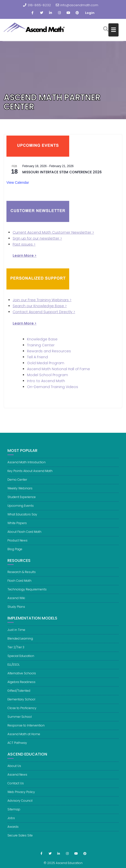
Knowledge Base (42, 339)
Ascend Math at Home (24, 737)
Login (90, 13)
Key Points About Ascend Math (30, 474)
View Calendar (18, 182)
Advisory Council (20, 804)
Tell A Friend (37, 357)
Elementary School (21, 702)
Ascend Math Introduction (27, 465)
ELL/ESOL (14, 668)
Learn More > (25, 323)
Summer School (20, 720)
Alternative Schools (22, 676)
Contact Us (16, 786)
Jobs (11, 821)
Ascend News (17, 778)
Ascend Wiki (16, 601)
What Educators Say (22, 517)
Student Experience (22, 500)
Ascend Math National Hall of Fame (59, 369)
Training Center (41, 345)
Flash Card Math (19, 584)
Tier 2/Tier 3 (16, 650)
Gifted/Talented (19, 694)
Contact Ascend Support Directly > (44, 312)
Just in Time (16, 633)
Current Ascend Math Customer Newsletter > (53, 232)
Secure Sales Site (20, 838)
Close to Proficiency (22, 711)
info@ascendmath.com (77, 5)
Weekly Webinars (20, 491)
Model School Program (47, 375)
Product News (17, 543)
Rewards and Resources (49, 351)
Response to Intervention (26, 728)
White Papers (17, 526)
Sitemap (14, 812)
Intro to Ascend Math (46, 381)
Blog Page (15, 552)
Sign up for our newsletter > (37, 238)
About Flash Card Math (24, 535)
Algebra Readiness (21, 685)
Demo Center (17, 483)
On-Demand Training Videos (53, 387)
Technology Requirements (27, 593)
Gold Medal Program (46, 363)
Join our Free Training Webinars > (42, 300)
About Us (14, 769)
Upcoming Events (21, 509)
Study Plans (16, 610)
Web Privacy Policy (21, 795)
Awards (13, 830)
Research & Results (22, 575)
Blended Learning (20, 641)
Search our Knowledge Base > (40, 306)
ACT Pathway (17, 746)
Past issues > (24, 244)
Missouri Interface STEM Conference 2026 (62, 172)
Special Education (21, 659)
